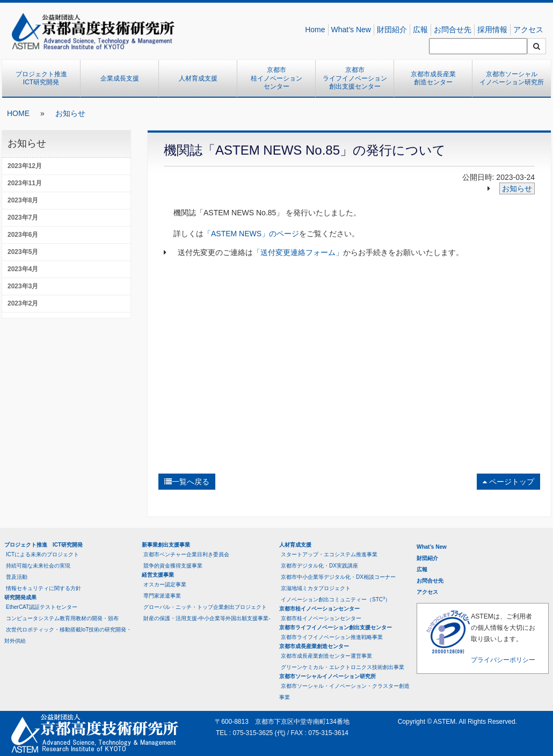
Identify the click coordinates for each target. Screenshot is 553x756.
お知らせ (70, 113)
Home (315, 30)
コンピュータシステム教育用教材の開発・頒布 (62, 618)
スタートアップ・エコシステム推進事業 (329, 554)
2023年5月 (23, 252)
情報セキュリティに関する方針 (43, 588)
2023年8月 (23, 200)
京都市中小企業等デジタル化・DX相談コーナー (338, 577)
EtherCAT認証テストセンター (42, 607)
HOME (18, 113)
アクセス (528, 30)
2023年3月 (23, 286)
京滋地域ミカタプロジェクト (316, 588)
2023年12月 (25, 166)
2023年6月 (23, 235)
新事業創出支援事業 (166, 545)
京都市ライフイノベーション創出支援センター (355, 78)
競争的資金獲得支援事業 (173, 566)
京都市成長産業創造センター (433, 78)
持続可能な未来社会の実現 (38, 566)
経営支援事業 (158, 575)
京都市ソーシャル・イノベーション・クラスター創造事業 (344, 692)
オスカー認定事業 (165, 584)
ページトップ (508, 482)
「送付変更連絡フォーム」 (298, 252)
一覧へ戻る (187, 482)
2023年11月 (25, 183)
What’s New (351, 30)
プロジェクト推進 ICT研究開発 (45, 78)
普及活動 (17, 577)
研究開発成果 (20, 597)
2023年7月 (23, 217)
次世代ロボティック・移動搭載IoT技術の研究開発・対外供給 (68, 635)
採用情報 (492, 30)
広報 (420, 30)
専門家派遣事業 (162, 596)
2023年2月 (23, 303)
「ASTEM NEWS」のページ (251, 234)
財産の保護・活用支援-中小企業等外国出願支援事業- (207, 618)
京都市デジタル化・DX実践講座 (319, 566)
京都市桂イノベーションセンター (276, 78)
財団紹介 (392, 30)
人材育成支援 (198, 78)
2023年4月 (23, 269)
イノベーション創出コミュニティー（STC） (336, 599)
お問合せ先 (453, 30)
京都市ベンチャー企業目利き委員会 (186, 554)
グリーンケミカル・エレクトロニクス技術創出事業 (343, 667)
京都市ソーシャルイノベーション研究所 (512, 78)
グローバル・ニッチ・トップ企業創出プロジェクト (205, 607)
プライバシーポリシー (503, 660)
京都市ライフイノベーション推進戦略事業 (332, 637)
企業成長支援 (120, 78)
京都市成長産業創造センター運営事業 (326, 656)
